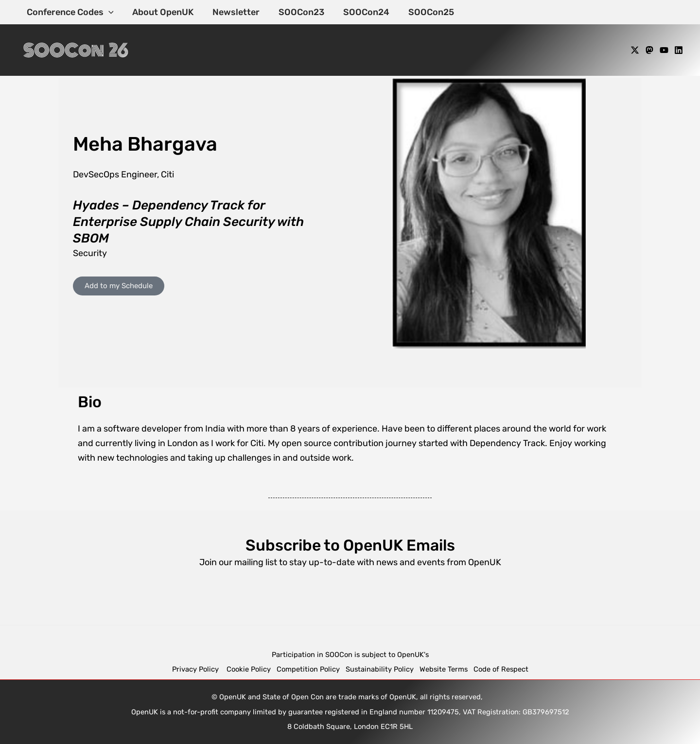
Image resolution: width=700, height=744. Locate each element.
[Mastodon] (649, 50)
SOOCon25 (423, 12)
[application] (108, 12)
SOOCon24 (360, 12)
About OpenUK (161, 12)
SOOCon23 (297, 12)
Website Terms (444, 669)
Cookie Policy (249, 669)
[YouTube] (664, 50)
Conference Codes (69, 12)
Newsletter (233, 12)
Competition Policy (311, 669)
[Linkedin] (679, 50)
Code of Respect (501, 669)
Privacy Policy (196, 669)
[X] (635, 50)
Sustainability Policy (380, 669)
